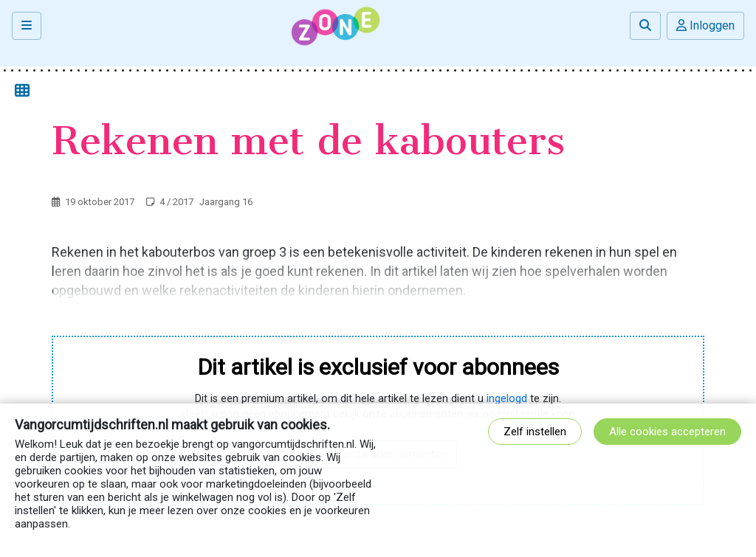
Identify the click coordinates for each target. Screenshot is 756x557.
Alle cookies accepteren (667, 432)
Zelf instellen (535, 432)
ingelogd (507, 399)
